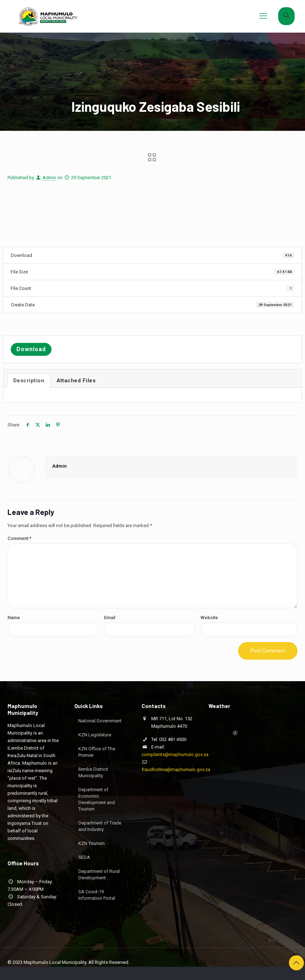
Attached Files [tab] (76, 381)
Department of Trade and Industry (100, 826)
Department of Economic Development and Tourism (97, 799)
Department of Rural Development (99, 874)
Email (110, 618)
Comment (19, 538)
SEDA (84, 857)
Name (14, 618)
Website (209, 618)
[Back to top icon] (296, 963)
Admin (49, 178)
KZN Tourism (92, 843)
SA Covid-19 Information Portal (97, 895)
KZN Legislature (95, 735)
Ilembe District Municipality (93, 772)
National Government (100, 721)
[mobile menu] (263, 16)
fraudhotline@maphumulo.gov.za (176, 769)
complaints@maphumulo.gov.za (175, 754)
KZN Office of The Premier (97, 752)
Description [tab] (29, 381)
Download (31, 349)
